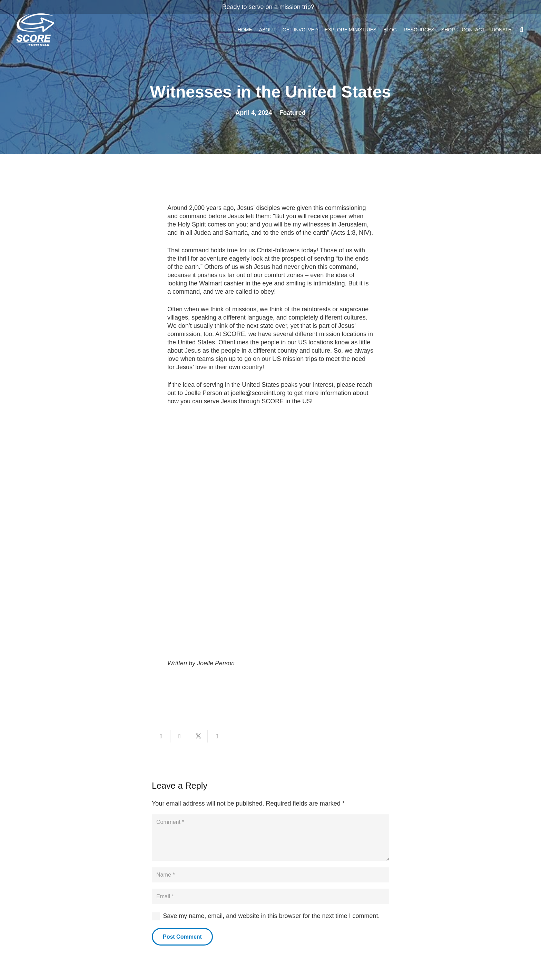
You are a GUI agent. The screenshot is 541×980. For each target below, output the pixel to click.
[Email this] (161, 736)
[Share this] (180, 736)
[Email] (270, 905)
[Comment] (270, 840)
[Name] (270, 881)
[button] (522, 31)
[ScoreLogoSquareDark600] (35, 31)
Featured (293, 113)
